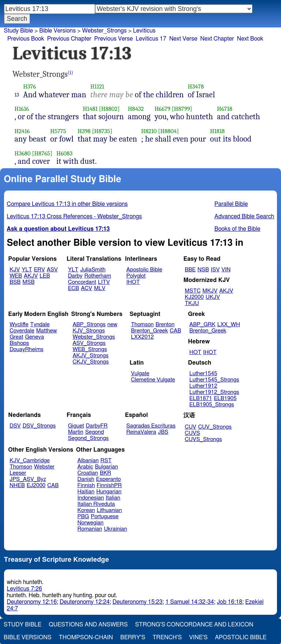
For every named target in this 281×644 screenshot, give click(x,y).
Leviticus (145, 31)
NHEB (17, 485)
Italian (113, 498)
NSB (203, 270)
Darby (75, 276)
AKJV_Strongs (90, 356)
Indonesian (91, 498)
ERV (40, 270)
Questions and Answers (88, 625)
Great (16, 337)
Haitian (86, 492)
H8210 (149, 131)
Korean (86, 510)
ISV (215, 270)
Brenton (165, 325)
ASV (52, 270)
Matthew (47, 331)
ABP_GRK (203, 325)
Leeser (18, 473)
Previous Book (26, 39)
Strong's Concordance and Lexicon (194, 625)
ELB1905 (225, 398)
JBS (163, 432)
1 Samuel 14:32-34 (190, 602)
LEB (45, 276)
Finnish (86, 485)
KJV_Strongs (89, 331)
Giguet (76, 426)
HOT (195, 352)
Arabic (85, 467)
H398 (84, 131)
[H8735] (102, 131)
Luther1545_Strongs (214, 380)
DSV (15, 426)
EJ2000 (36, 485)
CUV (191, 427)
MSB (28, 282)
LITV (104, 282)
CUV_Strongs (215, 427)
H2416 (22, 131)
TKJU (192, 303)
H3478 (196, 86)
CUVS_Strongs (203, 439)
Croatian (88, 473)
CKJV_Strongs (91, 362)
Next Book (250, 39)
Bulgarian (106, 467)
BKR (106, 473)
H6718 (225, 109)
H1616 (22, 109)
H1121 (97, 86)
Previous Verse (114, 39)
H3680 (23, 153)
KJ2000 (194, 297)
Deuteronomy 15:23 (138, 602)
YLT (27, 270)
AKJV (31, 276)
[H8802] (109, 109)
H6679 (162, 109)
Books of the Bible (237, 229)
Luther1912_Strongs (214, 392)
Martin (76, 432)
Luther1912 (203, 386)
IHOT (133, 282)
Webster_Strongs (104, 31)
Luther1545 (203, 374)
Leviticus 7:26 (25, 589)
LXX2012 (142, 337)
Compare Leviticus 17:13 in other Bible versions (67, 204)
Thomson (142, 325)
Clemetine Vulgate (153, 380)
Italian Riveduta (96, 504)
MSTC (193, 291)
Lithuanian (109, 510)
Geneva (34, 337)
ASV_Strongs (89, 343)
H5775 (58, 131)
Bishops (19, 343)
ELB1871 (201, 398)
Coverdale (22, 331)
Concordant (82, 282)
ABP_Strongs (89, 325)
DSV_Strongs (39, 426)
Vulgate (140, 374)
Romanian (90, 529)
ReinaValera (141, 432)
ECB (74, 288)
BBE (190, 270)
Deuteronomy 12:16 (32, 602)
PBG (83, 517)
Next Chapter (217, 39)
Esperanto (109, 479)
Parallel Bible (231, 204)
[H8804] (168, 131)
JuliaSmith (93, 270)
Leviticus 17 (151, 39)
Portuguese (105, 517)
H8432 (136, 109)
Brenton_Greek (149, 331)
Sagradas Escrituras (151, 426)
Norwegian (91, 523)
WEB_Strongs (90, 349)
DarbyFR (97, 426)
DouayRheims (27, 349)
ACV (87, 288)
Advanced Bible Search (244, 216)
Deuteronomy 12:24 (85, 602)
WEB (16, 276)
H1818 (217, 131)
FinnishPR (109, 485)
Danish (86, 479)
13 (17, 95)
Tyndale (40, 325)
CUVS (192, 433)
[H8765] (42, 153)
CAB (175, 331)
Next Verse (183, 39)
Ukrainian (115, 529)
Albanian (88, 461)
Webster (44, 467)
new (113, 325)
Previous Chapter (69, 39)
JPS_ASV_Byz (28, 479)
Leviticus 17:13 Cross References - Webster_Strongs (74, 216)
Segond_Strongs (88, 438)
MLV (100, 288)
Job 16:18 (230, 602)
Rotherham (98, 276)
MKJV (210, 291)
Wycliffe (19, 325)
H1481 (90, 109)
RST (106, 461)
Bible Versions (57, 31)
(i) (70, 73)
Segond (95, 432)
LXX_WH (229, 325)
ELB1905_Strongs (212, 405)
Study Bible (18, 31)
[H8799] (182, 109)
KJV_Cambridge (30, 461)
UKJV (213, 297)
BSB (15, 282)
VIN (226, 270)
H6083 (64, 153)
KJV (15, 270)
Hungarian (109, 492)
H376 (29, 86)
